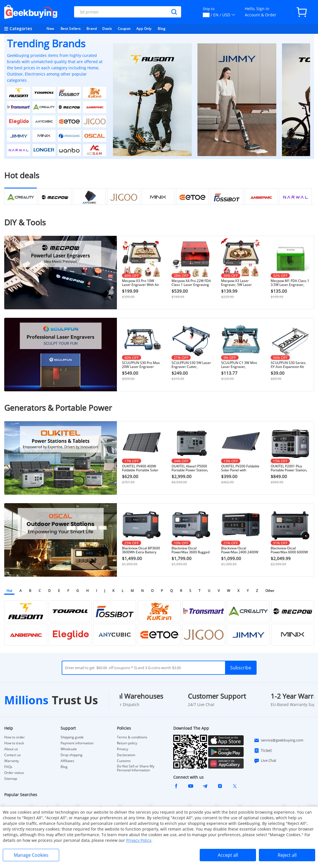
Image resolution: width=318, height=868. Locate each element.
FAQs (8, 767)
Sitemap (11, 779)
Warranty (12, 761)
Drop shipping (72, 755)
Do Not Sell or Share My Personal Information (136, 768)
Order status (14, 773)
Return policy (127, 743)
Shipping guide (72, 737)
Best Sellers (71, 29)
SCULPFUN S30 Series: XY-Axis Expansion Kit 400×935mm (288, 365)
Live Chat (265, 761)
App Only (144, 29)
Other (270, 591)
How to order (15, 737)
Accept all (228, 855)
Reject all (287, 855)
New (50, 29)
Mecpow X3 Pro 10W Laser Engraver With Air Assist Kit (141, 283)
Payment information (77, 743)
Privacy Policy (139, 840)
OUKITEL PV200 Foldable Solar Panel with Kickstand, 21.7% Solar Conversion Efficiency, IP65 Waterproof (240, 468)
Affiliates (67, 761)
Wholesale (69, 749)
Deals (107, 29)
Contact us (13, 755)
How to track (14, 743)
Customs (124, 761)
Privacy (123, 749)
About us (11, 749)
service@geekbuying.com (279, 740)
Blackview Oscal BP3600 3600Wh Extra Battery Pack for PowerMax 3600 (141, 550)
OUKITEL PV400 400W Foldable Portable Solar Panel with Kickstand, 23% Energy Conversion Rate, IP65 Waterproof (141, 468)
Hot (9, 591)
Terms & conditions (132, 737)
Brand (92, 29)
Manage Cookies (31, 855)
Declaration (126, 755)
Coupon (124, 29)
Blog (162, 29)
